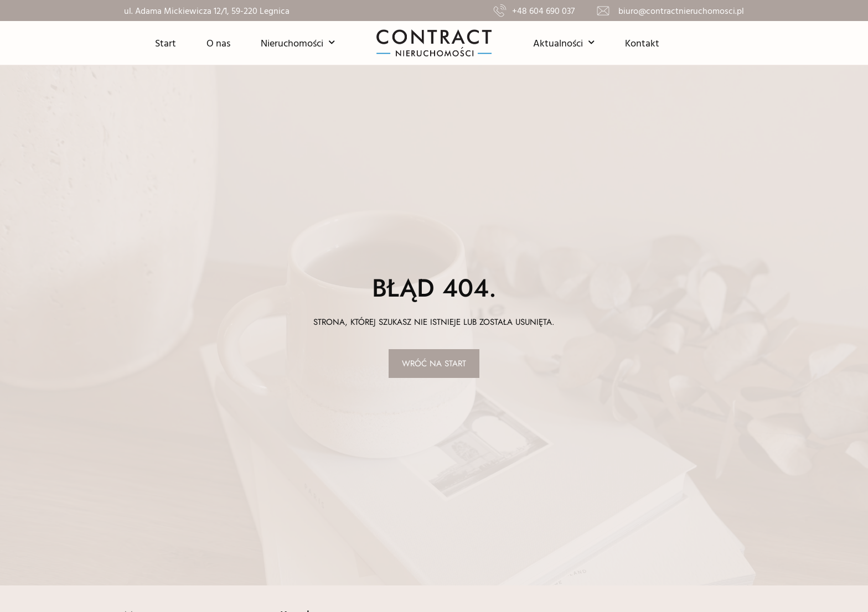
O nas (218, 43)
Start (166, 43)
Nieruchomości (298, 43)
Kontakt (642, 43)
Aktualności (564, 43)
